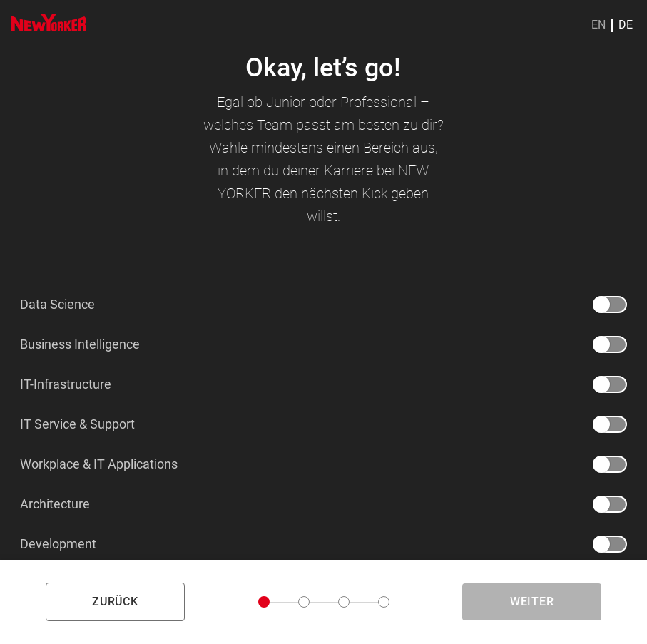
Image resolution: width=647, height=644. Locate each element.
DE (626, 25)
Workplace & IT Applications (99, 464)
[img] (49, 23)
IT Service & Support (77, 424)
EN (598, 25)
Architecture (55, 504)
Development (58, 544)
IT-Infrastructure (66, 384)
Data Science (57, 305)
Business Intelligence (80, 344)
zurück (115, 602)
